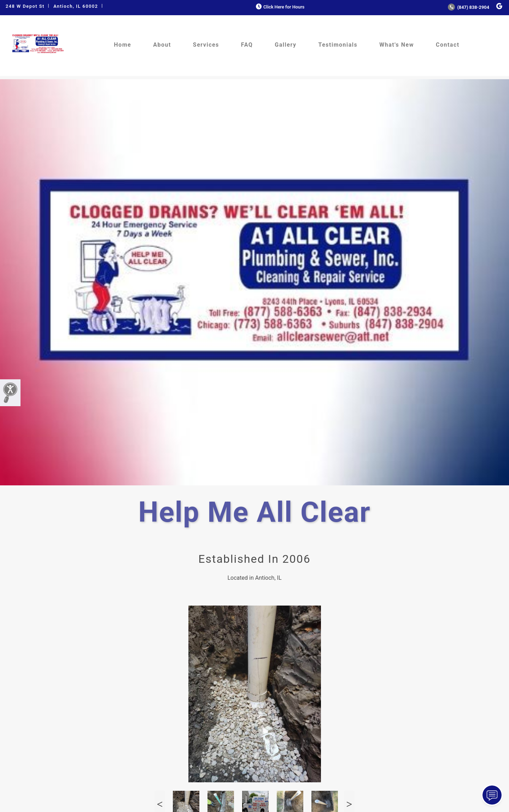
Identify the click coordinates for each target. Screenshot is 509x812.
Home (122, 45)
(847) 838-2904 (469, 7)
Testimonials (338, 45)
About (162, 45)
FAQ (247, 45)
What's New (397, 45)
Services (206, 45)
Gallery (285, 45)
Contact (448, 45)
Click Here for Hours (279, 7)
